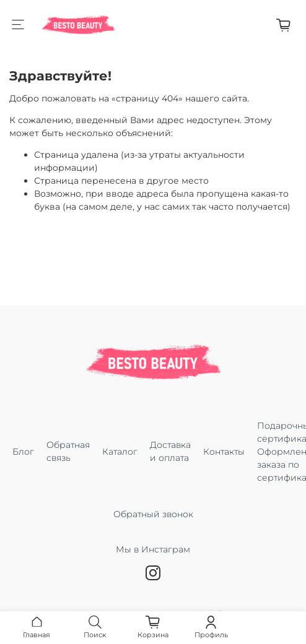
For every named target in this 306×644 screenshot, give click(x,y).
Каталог (120, 452)
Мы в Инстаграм (153, 556)
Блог (23, 452)
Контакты (224, 452)
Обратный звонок (153, 514)
